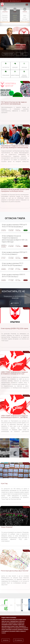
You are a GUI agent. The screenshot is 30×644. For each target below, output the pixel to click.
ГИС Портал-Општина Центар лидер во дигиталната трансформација (14, 103)
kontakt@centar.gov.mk (16, 1)
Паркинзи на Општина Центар (4, 605)
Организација (5, 17)
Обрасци (24, 67)
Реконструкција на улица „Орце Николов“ (15, 571)
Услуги (25, 17)
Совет (22, 54)
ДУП (24, 443)
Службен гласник (15, 21)
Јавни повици (25, 19)
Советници (15, 15)
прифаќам (6, 642)
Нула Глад (4, 483)
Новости (25, 15)
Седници (15, 19)
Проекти (24, 453)
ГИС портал (6, 67)
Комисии (15, 17)
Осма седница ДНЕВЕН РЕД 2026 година (14, 328)
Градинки (5, 443)
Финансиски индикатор (19, 605)
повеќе (4, 635)
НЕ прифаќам (18, 642)
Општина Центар (10, 4)
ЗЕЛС (11, 605)
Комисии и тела (5, 21)
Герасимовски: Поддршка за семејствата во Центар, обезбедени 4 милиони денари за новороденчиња (15, 147)
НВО (5, 453)
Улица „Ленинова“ (7, 527)
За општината (5, 15)
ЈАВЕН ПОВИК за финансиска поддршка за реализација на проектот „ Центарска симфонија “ (14, 417)
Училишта (14, 443)
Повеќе (16, 303)
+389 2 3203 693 (5, 1)
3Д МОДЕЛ (15, 67)
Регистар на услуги (14, 453)
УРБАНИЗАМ (6, 75)
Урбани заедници (24, 76)
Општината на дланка (26, 605)
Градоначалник (8, 54)
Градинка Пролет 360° (25, 21)
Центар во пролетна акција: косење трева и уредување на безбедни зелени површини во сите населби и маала (15, 190)
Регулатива (5, 19)
